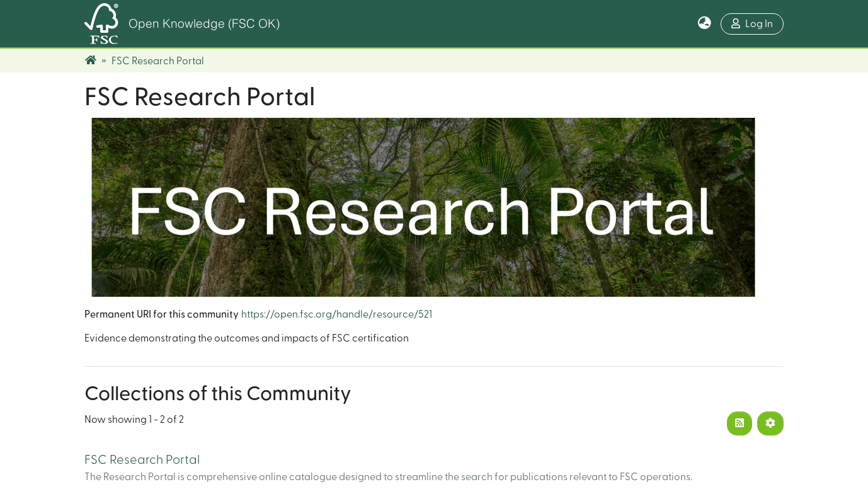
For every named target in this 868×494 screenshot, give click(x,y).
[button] (705, 24)
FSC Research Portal (142, 460)
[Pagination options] (770, 423)
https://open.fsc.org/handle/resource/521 (337, 314)
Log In (752, 24)
